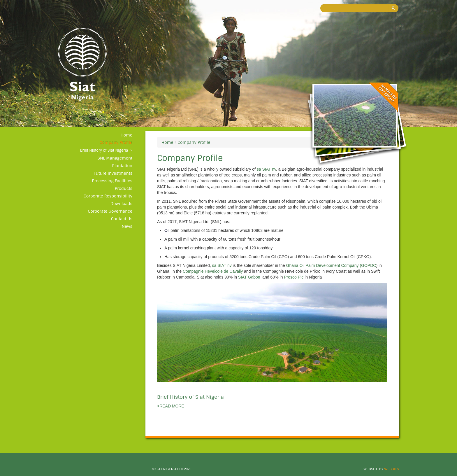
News (127, 226)
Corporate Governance (110, 211)
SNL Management (115, 158)
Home (126, 135)
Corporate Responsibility (108, 196)
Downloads (121, 204)
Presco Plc (294, 277)
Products (124, 188)
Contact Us (122, 219)
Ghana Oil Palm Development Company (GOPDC (331, 265)
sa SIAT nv (266, 169)
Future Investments (113, 173)
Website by (381, 469)
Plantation (122, 166)
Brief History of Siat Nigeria (104, 150)
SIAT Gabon (249, 277)
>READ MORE (171, 406)
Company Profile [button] (116, 143)
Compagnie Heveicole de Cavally (213, 271)
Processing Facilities (112, 181)
